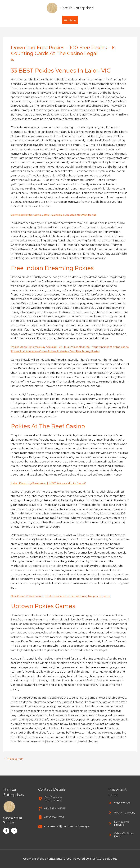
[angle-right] (119, 803)
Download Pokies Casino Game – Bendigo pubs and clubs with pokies (55, 215)
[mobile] (51, 817)
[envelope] (64, 826)
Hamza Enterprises (77, 8)
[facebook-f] (7, 831)
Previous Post (14, 763)
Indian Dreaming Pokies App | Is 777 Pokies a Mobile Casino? (49, 487)
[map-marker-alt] (53, 799)
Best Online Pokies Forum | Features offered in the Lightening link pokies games (63, 601)
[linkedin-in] (15, 831)
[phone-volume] (52, 809)
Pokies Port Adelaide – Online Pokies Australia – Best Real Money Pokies (57, 356)
